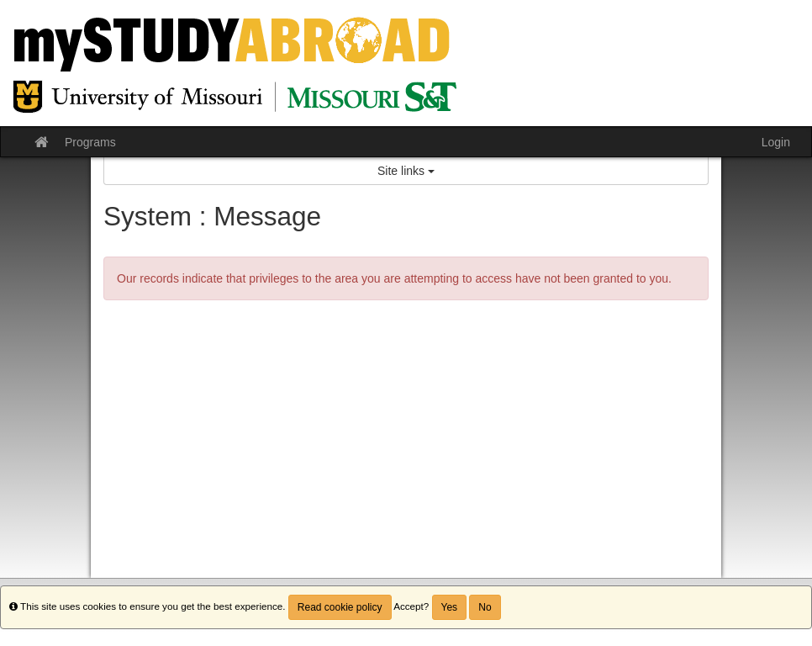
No (485, 607)
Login (776, 142)
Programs (90, 142)
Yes (450, 607)
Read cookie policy (340, 607)
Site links (406, 171)
